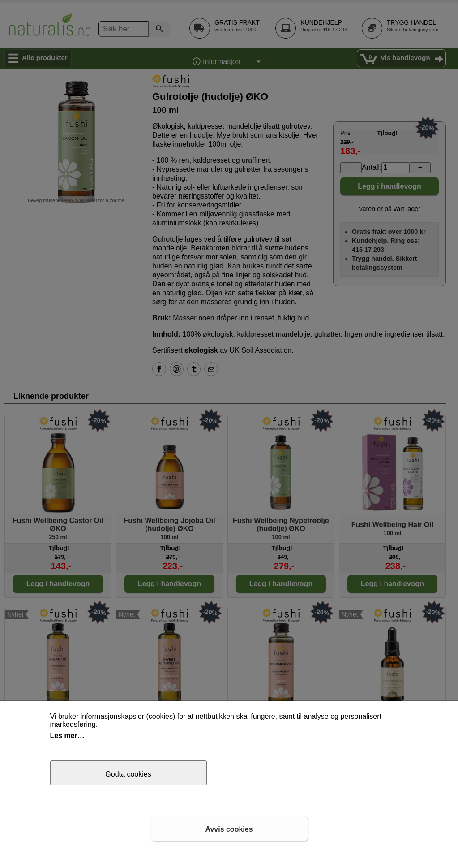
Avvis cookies (229, 829)
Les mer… (67, 736)
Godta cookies (128, 774)
